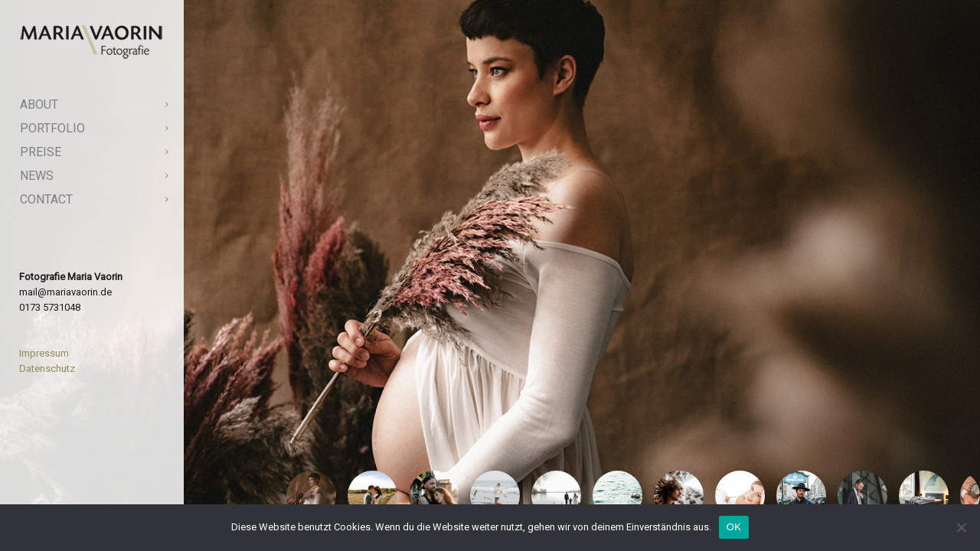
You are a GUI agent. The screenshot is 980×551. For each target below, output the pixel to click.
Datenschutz (47, 368)
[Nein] (961, 527)
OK (734, 527)
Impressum (44, 353)
